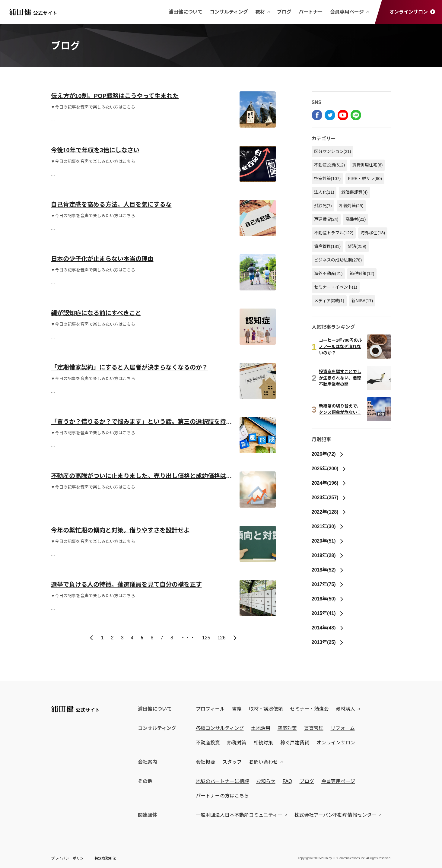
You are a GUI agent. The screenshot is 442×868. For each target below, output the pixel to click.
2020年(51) (328, 541)
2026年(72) (328, 454)
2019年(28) (328, 555)
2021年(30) (328, 526)
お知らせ (266, 781)
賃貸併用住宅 (367, 165)
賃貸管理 (314, 728)
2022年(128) (329, 512)
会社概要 (205, 762)
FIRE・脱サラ (365, 179)
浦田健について (186, 12)
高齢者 (356, 219)
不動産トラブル (334, 233)
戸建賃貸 (326, 219)
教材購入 (345, 709)
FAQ (288, 781)
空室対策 (328, 179)
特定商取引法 (105, 858)
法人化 (324, 192)
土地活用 (261, 728)
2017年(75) (328, 584)
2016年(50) (328, 599)
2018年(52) (328, 570)
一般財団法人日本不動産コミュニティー (239, 815)
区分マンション (333, 151)
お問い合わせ (263, 762)
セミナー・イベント (336, 287)
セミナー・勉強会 (309, 709)
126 (222, 638)
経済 (357, 246)
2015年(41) (328, 613)
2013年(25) (328, 642)
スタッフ (232, 762)
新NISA (362, 301)
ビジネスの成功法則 (338, 260)
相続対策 (351, 206)
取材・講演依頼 (266, 709)
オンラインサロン (412, 12)
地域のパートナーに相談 (222, 781)
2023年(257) (329, 497)
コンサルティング (229, 12)
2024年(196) (329, 483)
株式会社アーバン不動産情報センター (335, 815)
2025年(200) (329, 469)
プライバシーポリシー (69, 858)
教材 (262, 12)
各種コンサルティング (220, 728)
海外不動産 (328, 274)
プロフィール (210, 709)
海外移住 (373, 233)
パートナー (311, 12)
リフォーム (343, 728)
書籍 (237, 709)
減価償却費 (354, 192)
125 (206, 638)
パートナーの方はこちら (222, 796)
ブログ (284, 12)
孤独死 (323, 206)
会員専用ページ (349, 12)
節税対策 (362, 274)
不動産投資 (330, 165)
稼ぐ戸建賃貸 (295, 743)
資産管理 (328, 246)
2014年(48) (328, 628)
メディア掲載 (329, 301)
